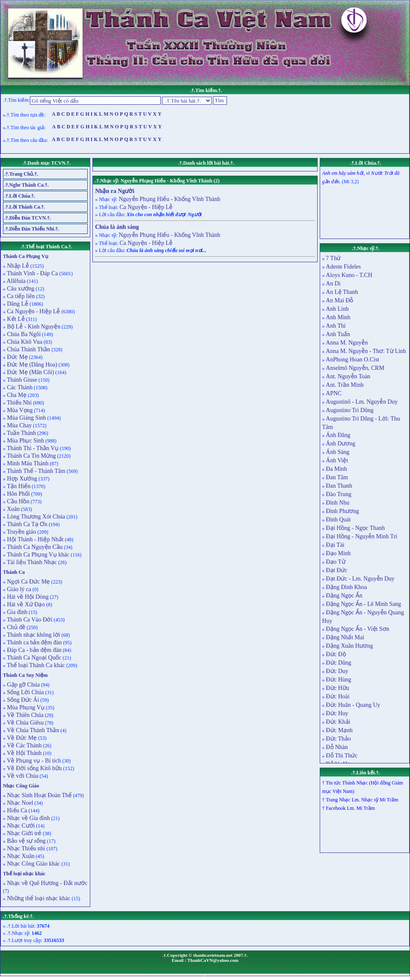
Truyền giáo (21, 532)
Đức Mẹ (17, 357)
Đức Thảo (339, 739)
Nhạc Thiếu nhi (25, 848)
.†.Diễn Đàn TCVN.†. (28, 218)
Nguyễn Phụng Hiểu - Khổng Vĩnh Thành (169, 199)
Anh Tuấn (338, 334)
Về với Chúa (22, 776)
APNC (334, 393)
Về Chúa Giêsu (25, 723)
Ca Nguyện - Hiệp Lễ (33, 311)
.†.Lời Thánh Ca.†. (25, 207)
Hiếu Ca (16, 810)
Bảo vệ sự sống (26, 841)
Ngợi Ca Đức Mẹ (28, 582)
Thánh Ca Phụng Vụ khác (38, 555)
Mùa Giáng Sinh (26, 418)
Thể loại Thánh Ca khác (35, 665)
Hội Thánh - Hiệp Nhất (35, 539)
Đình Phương (343, 511)
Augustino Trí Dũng (350, 410)
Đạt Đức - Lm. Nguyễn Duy (360, 579)
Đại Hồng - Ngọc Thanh (356, 528)
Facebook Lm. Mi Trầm (351, 808)
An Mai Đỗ (340, 300)
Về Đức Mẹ (21, 738)
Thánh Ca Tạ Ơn (26, 524)
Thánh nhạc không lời (33, 635)
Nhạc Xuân (20, 856)
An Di (333, 284)
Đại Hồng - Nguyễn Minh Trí (362, 536)
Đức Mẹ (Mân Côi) (30, 372)
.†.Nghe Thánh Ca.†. (26, 185)
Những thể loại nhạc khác (38, 898)
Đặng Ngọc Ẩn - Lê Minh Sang (364, 604)
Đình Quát (339, 520)
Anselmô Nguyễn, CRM (355, 368)
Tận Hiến (18, 486)
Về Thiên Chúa (24, 715)
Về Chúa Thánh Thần (32, 730)
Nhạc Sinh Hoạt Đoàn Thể (39, 795)
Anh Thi (336, 326)
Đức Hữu (338, 688)
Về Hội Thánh (24, 753)
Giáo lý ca (18, 589)
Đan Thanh (339, 486)
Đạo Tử (336, 562)
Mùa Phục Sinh (25, 441)
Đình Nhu (338, 503)
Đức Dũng (339, 663)
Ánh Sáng (338, 452)
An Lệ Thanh (342, 292)
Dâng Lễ (17, 304)
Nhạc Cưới (20, 826)
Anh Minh (338, 317)
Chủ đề (15, 627)
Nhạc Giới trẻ (23, 833)
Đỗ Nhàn (337, 747)
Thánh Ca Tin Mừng (31, 456)
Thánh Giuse (21, 380)
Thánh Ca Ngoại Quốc (33, 658)
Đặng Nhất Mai (345, 637)
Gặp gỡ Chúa (23, 685)
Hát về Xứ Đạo (25, 604)
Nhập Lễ (17, 266)
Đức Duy (337, 671)
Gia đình (16, 612)
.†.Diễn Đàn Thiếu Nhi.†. (32, 229)
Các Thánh (19, 387)
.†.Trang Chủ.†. (21, 174)
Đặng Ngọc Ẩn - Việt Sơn (358, 629)
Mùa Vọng (19, 410)
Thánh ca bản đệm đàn (34, 642)
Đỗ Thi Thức (342, 756)
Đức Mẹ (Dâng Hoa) (31, 365)
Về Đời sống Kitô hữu (34, 768)
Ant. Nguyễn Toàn (348, 376)
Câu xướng (20, 289)
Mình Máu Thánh (27, 463)
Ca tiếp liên (20, 296)
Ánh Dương (341, 444)
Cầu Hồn (17, 501)
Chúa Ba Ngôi (23, 334)
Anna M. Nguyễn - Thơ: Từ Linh (366, 351)
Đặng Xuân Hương (350, 646)
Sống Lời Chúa (25, 692)
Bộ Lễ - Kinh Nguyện (33, 327)
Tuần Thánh (21, 433)
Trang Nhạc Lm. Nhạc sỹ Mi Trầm (362, 800)
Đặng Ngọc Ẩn (344, 596)
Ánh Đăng (338, 435)
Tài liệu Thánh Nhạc (31, 562)
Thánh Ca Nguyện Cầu (34, 547)
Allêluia (16, 281)
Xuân (13, 509)
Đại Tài (335, 545)
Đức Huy (337, 713)
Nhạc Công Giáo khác (33, 864)
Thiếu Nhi (19, 403)
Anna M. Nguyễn (347, 343)
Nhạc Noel (19, 803)
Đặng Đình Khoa (347, 587)
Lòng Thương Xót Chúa (35, 517)
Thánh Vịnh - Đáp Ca (32, 273)
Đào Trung (339, 494)
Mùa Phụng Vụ (25, 707)
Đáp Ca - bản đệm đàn (34, 650)
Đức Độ (336, 654)
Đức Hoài (338, 696)
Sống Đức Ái (22, 700)
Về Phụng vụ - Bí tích (33, 761)
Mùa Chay (19, 425)
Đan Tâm (337, 477)
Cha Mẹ (16, 395)
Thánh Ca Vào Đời (29, 620)
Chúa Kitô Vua (24, 342)
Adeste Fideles (344, 267)
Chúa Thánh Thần (28, 349)
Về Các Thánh (24, 745)
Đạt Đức (337, 570)
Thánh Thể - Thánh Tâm (35, 471)
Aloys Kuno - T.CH (349, 275)
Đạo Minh (339, 553)
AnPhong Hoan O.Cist (353, 360)
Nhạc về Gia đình (28, 818)
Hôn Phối (18, 494)
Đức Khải (338, 722)
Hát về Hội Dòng (27, 597)
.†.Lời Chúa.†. (20, 196)
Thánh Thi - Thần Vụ (32, 448)
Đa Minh (337, 469)
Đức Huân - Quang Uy (353, 705)
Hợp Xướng (21, 479)
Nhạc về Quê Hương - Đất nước (46, 883)
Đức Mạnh (339, 730)
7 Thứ (333, 258)
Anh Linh (337, 309)
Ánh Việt (337, 460)
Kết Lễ (15, 319)
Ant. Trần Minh (345, 385)
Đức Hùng (339, 680)
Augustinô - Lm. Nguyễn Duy (362, 402)
